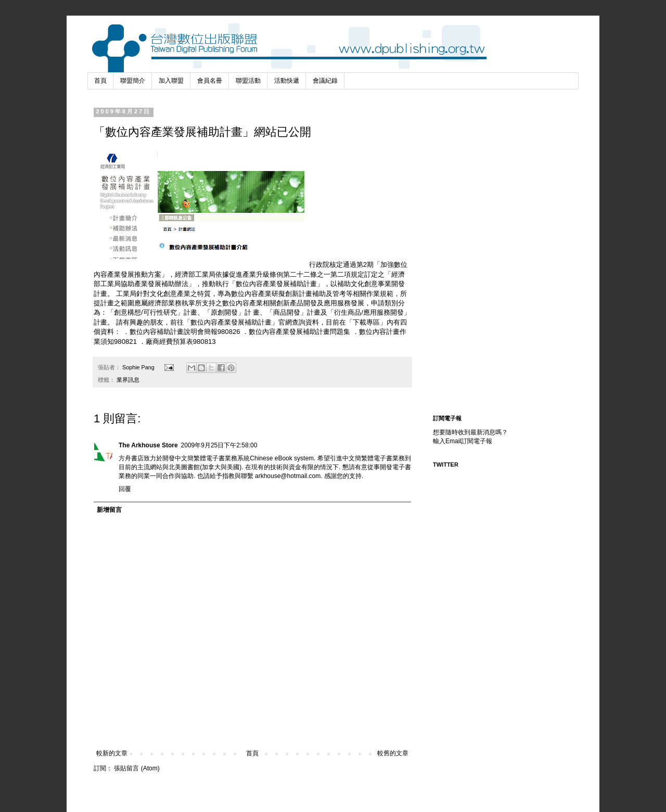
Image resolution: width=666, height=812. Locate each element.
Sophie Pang (139, 367)
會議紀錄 (325, 81)
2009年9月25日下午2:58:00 (219, 445)
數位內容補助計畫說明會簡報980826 (185, 332)
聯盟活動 (248, 81)
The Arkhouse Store (148, 445)
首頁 (100, 81)
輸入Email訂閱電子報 (463, 441)
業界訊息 (128, 380)
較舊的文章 (393, 753)
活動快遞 (287, 81)
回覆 (125, 489)
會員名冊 (210, 81)
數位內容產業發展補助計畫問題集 (300, 332)
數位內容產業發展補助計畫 (231, 322)
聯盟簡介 (133, 81)
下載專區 (366, 322)
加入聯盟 (171, 81)
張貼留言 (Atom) (137, 768)
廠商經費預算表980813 (181, 341)
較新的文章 (112, 753)
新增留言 (109, 510)
